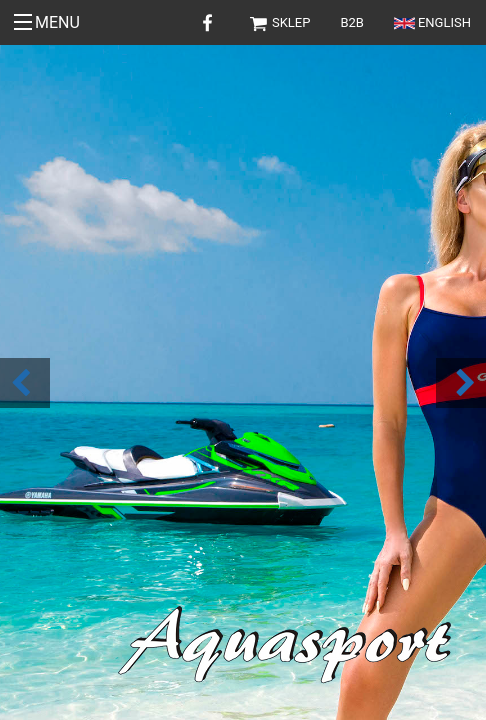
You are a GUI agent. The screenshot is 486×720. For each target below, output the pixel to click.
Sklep (279, 22)
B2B (352, 22)
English (432, 22)
